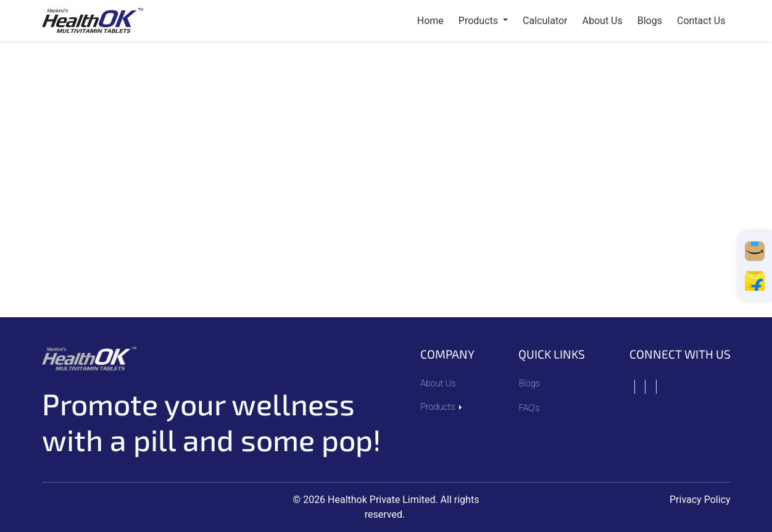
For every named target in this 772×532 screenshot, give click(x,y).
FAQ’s (529, 408)
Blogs (529, 384)
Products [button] (479, 21)
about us (603, 21)
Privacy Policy (700, 500)
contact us (701, 21)
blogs (650, 21)
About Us (438, 384)
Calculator (545, 21)
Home (430, 21)
